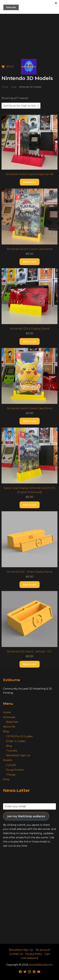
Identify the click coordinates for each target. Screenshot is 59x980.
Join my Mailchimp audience (26, 816)
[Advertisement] (29, 30)
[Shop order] (21, 106)
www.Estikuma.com (41, 965)
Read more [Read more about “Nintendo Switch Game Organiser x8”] (29, 182)
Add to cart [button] (30, 262)
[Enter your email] (29, 806)
